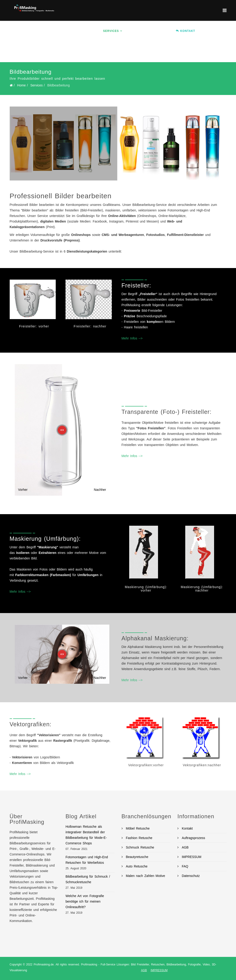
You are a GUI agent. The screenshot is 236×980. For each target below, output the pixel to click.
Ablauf (208, 31)
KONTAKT (185, 31)
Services (111, 31)
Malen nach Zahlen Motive (145, 876)
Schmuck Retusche (139, 847)
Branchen (138, 31)
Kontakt (187, 828)
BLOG (112, 52)
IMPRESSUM (191, 857)
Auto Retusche (136, 866)
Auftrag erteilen (85, 52)
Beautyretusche (136, 857)
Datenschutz (190, 876)
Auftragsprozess (193, 838)
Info (89, 31)
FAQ (184, 866)
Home (74, 31)
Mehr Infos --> (132, 338)
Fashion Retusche (139, 838)
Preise (163, 31)
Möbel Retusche (137, 828)
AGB (184, 847)
